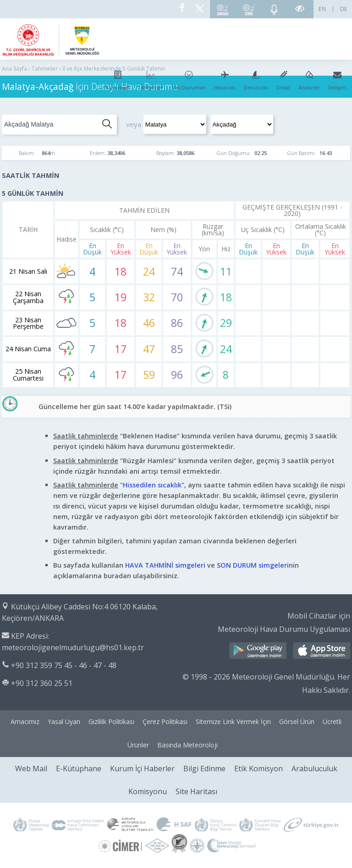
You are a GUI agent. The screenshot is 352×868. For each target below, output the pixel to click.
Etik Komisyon (258, 768)
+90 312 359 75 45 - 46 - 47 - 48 (64, 665)
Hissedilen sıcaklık (152, 485)
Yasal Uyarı (64, 721)
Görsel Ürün (297, 721)
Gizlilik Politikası (111, 721)
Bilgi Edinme (204, 768)
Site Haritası (196, 791)
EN (322, 9)
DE (344, 9)
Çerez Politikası (165, 721)
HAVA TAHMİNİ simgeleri (165, 565)
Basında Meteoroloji (187, 745)
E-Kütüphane (79, 768)
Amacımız (25, 721)
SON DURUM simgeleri (253, 565)
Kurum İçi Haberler (142, 768)
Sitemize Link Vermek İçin (233, 721)
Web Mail (31, 768)
